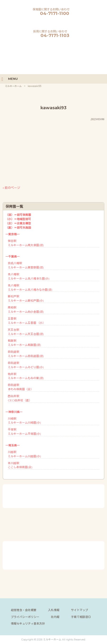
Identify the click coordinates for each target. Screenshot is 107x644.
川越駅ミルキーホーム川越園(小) (24, 454)
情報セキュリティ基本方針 (28, 624)
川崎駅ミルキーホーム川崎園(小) (24, 421)
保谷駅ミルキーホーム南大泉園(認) (26, 243)
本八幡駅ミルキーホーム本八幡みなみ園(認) (30, 288)
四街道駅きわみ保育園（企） (21, 387)
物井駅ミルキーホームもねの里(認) (26, 376)
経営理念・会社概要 (24, 610)
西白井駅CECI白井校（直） (20, 398)
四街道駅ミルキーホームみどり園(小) (26, 365)
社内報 (55, 617)
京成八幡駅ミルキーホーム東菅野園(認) (26, 265)
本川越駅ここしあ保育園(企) (20, 465)
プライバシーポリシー (25, 617)
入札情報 (54, 610)
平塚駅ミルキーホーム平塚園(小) (24, 432)
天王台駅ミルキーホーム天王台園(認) (26, 332)
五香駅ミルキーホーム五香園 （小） (27, 321)
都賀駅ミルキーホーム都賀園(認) (24, 343)
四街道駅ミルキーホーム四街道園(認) (26, 354)
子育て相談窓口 (81, 617)
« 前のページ (11, 188)
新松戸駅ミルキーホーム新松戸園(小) (26, 298)
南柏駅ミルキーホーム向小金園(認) (26, 310)
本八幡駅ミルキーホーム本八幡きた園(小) (29, 276)
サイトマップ (80, 610)
